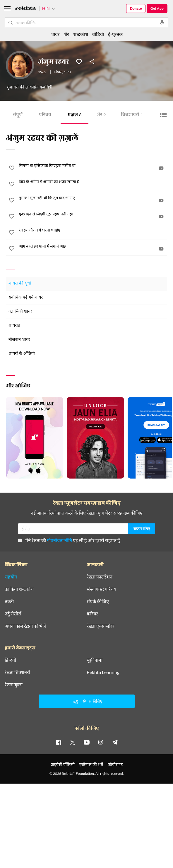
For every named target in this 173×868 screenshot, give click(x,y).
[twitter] (73, 742)
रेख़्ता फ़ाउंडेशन (100, 577)
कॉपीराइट (115, 764)
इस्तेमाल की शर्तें (91, 764)
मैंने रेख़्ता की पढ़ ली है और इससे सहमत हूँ (69, 540)
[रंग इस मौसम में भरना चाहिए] (93, 230)
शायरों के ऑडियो (22, 354)
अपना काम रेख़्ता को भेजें (25, 626)
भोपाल (58, 72)
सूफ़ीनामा (95, 660)
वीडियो (98, 34)
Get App (157, 8)
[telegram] (115, 742)
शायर (55, 34)
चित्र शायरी (132, 115)
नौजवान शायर (19, 340)
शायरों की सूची (20, 284)
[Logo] (25, 9)
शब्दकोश (81, 34)
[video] (161, 168)
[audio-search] (162, 23)
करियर (92, 614)
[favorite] (12, 169)
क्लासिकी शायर (20, 312)
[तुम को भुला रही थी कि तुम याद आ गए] (93, 198)
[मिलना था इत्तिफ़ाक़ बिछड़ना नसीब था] (93, 166)
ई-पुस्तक (115, 34)
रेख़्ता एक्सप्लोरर (101, 626)
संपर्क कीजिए (98, 601)
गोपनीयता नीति (59, 540)
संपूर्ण (18, 115)
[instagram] (101, 742)
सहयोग (11, 577)
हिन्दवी (10, 660)
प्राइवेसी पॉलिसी (63, 764)
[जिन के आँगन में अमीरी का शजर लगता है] (93, 182)
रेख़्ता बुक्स (14, 685)
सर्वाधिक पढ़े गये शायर (26, 298)
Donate (136, 8)
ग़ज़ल (74, 115)
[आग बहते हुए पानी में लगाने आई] (93, 246)
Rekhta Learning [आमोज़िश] (103, 672)
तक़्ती (9, 601)
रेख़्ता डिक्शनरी (17, 672)
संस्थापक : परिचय (101, 589)
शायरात (14, 326)
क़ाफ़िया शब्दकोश (19, 589)
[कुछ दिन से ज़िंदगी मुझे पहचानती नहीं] (93, 214)
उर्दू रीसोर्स (13, 614)
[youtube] (87, 742)
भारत (67, 72)
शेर (101, 115)
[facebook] (59, 742)
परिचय (45, 115)
